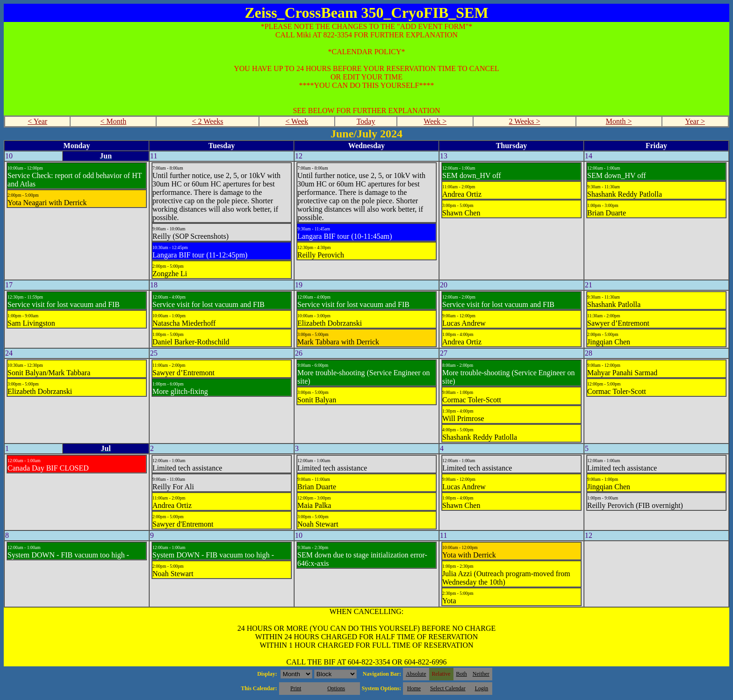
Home (414, 688)
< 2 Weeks (208, 121)
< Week (297, 121)
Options (336, 688)
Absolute (416, 674)
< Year (37, 121)
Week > (435, 121)
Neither (481, 674)
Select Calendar (448, 688)
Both (462, 674)
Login (482, 688)
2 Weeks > (525, 121)
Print (296, 688)
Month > (619, 121)
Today (366, 121)
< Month (114, 121)
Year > (695, 121)
